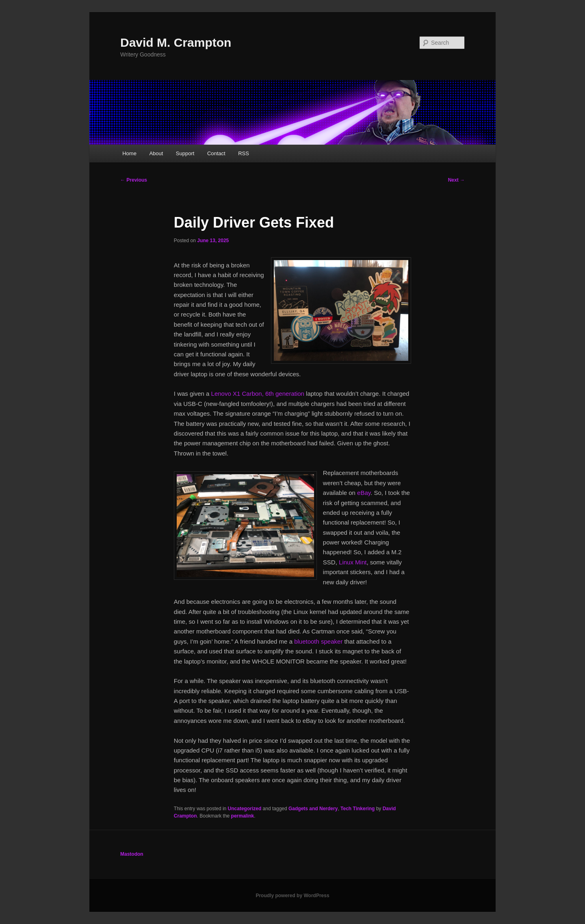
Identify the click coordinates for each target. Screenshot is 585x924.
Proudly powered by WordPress (292, 896)
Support (185, 153)
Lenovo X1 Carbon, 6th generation (258, 394)
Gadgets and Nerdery (313, 809)
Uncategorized (245, 809)
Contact (216, 153)
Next (456, 180)
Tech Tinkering (357, 809)
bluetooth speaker (318, 641)
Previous (134, 180)
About (156, 153)
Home (129, 153)
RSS (244, 153)
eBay (364, 493)
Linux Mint (353, 562)
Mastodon (132, 854)
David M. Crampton (176, 42)
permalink (243, 816)
